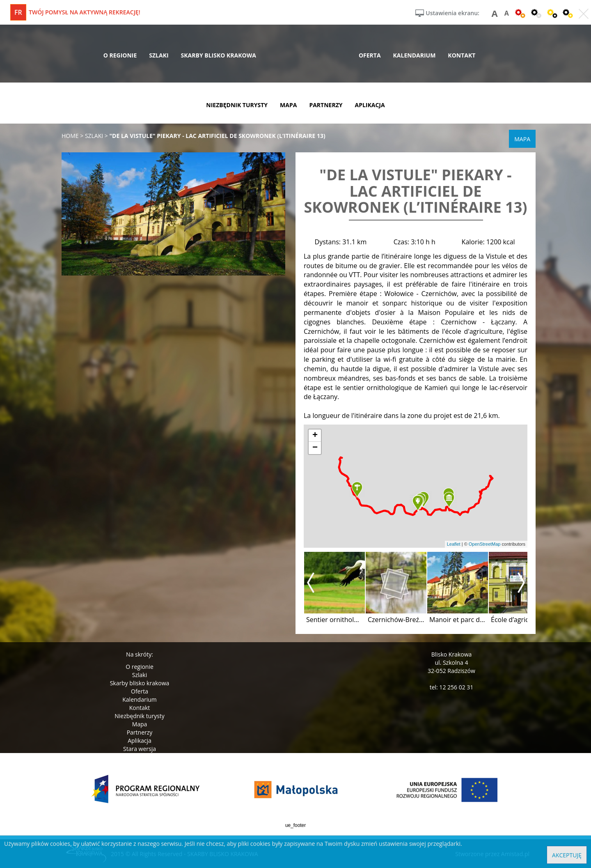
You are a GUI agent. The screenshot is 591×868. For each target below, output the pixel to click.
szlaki (159, 55)
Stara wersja (140, 749)
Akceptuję (567, 855)
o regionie (120, 55)
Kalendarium (139, 699)
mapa (288, 105)
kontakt (462, 55)
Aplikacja (140, 741)
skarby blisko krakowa (219, 55)
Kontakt (140, 708)
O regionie (140, 667)
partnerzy (326, 105)
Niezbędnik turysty (140, 716)
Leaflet (454, 544)
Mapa (140, 724)
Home (70, 136)
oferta (370, 55)
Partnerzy (140, 732)
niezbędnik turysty (237, 105)
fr (18, 12)
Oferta (140, 691)
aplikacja (370, 105)
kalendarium (415, 55)
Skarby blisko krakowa (140, 683)
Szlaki (140, 675)
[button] (357, 490)
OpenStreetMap (485, 544)
